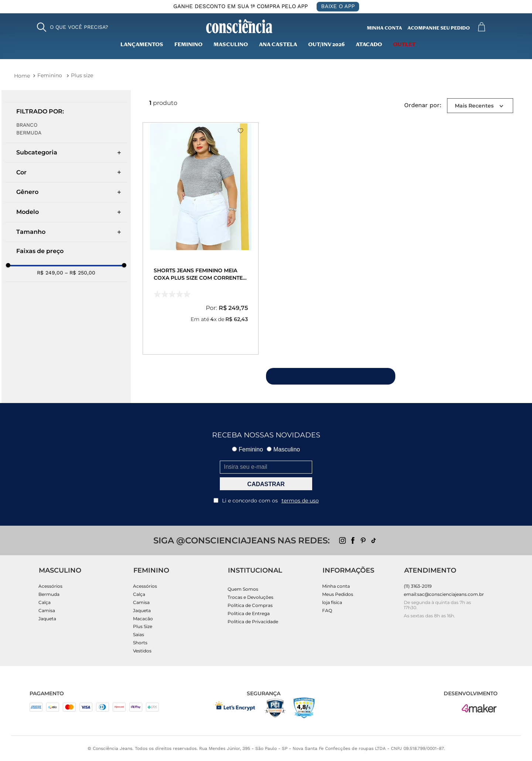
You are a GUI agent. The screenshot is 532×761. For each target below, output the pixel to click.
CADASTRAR (266, 484)
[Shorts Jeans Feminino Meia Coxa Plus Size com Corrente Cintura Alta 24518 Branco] (201, 238)
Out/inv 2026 (326, 45)
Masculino (283, 449)
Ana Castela (278, 45)
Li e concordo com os (266, 501)
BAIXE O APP (338, 6)
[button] (73, 27)
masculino (231, 45)
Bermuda (29, 133)
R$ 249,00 (50, 273)
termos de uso (300, 501)
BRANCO (27, 125)
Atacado (369, 45)
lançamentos (142, 45)
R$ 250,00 (80, 273)
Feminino (188, 45)
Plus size (82, 75)
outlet (404, 45)
